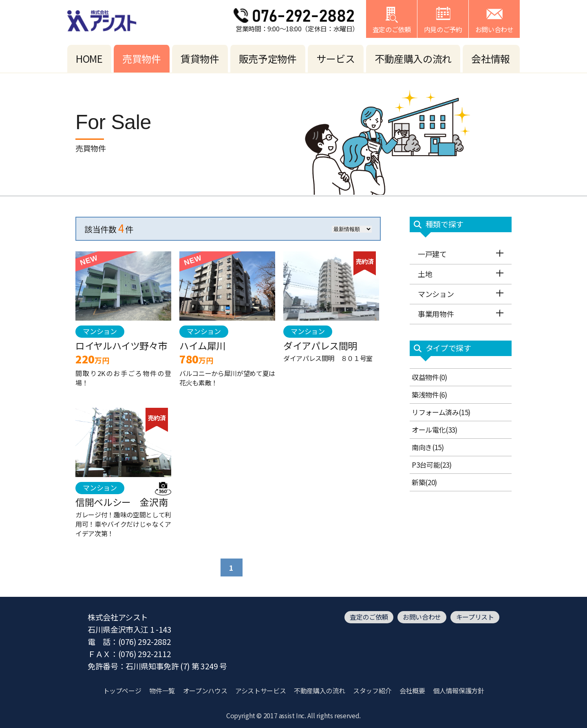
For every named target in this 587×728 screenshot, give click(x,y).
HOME (89, 58)
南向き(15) (428, 447)
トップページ (122, 691)
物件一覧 (162, 691)
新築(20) (424, 482)
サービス (336, 58)
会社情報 (491, 58)
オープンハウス (205, 691)
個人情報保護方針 (458, 691)
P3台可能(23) (432, 465)
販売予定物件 (268, 58)
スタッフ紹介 (372, 691)
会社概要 (412, 691)
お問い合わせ (422, 617)
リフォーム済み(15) (441, 412)
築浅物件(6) (429, 395)
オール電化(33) (435, 430)
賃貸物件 (200, 58)
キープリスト (475, 617)
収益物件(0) (429, 377)
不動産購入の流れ (413, 58)
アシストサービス (260, 691)
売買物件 (142, 58)
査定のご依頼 (369, 617)
